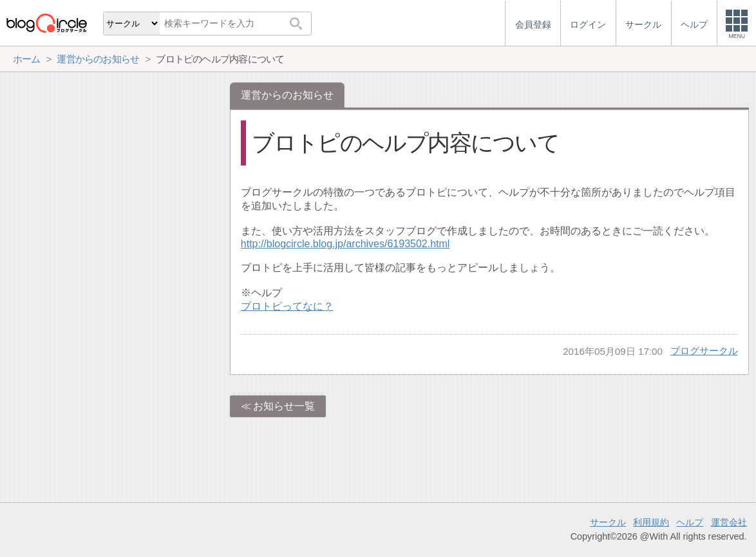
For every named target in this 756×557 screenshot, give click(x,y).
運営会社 (729, 522)
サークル (608, 522)
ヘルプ (690, 522)
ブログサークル (704, 351)
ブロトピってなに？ (287, 306)
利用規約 (651, 522)
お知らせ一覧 (284, 406)
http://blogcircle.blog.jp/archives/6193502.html (345, 244)
